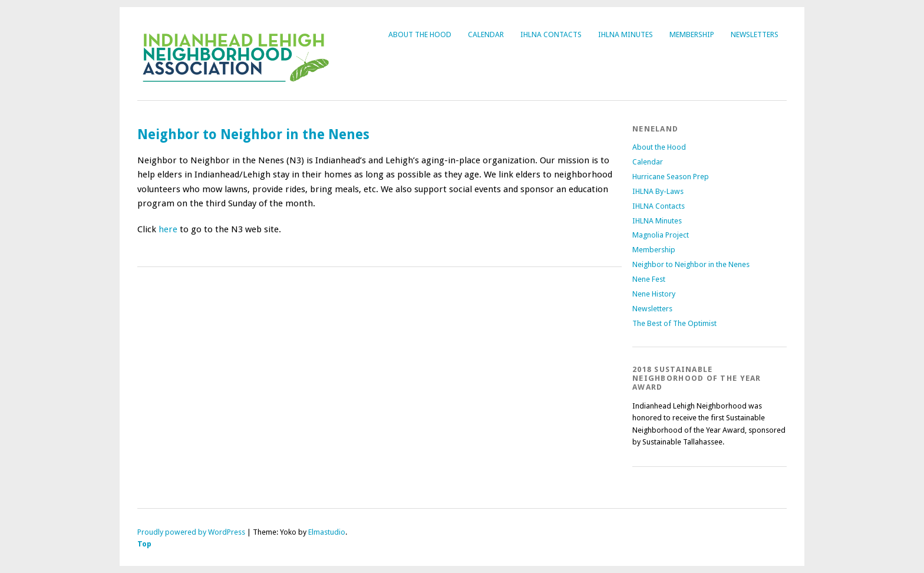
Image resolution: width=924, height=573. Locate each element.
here (168, 229)
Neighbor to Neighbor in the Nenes (691, 264)
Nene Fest (649, 279)
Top (144, 544)
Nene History (654, 294)
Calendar (486, 34)
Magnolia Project (661, 235)
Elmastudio (327, 532)
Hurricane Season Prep (671, 177)
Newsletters (755, 34)
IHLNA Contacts (551, 34)
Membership (692, 34)
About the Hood (420, 34)
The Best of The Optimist (674, 323)
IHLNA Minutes (626, 34)
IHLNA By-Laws (658, 191)
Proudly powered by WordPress (191, 532)
